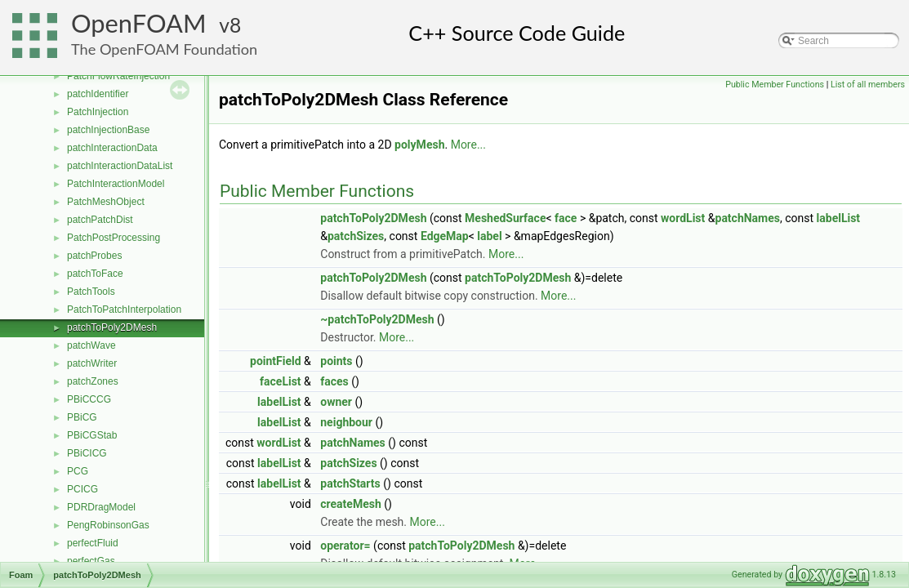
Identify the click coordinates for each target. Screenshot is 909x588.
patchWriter (92, 363)
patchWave (91, 345)
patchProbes (94, 256)
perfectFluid (93, 543)
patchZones (93, 381)
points (336, 361)
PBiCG (82, 417)
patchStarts (350, 483)
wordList (683, 218)
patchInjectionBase (108, 130)
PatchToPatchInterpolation (124, 310)
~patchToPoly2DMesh (377, 319)
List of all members (868, 85)
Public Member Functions (775, 85)
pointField (276, 361)
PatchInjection (98, 112)
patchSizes (356, 236)
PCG (78, 471)
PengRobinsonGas (108, 525)
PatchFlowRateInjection (118, 76)
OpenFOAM (139, 23)
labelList (839, 218)
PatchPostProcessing (114, 238)
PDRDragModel (101, 507)
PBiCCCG (89, 399)
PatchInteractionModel (116, 184)
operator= (345, 546)
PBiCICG (87, 453)
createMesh (351, 504)
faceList (281, 381)
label (489, 236)
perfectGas (91, 561)
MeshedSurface (505, 218)
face (566, 218)
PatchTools (91, 292)
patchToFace (95, 274)
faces (334, 381)
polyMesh (419, 145)
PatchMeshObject (106, 202)
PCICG (82, 489)
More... (468, 145)
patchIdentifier (98, 94)
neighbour (346, 422)
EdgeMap (445, 236)
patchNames (748, 218)
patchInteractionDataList (120, 166)
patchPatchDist (100, 220)
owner (336, 402)
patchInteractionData (112, 148)
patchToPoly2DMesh (112, 327)
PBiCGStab (92, 435)
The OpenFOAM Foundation (164, 49)
